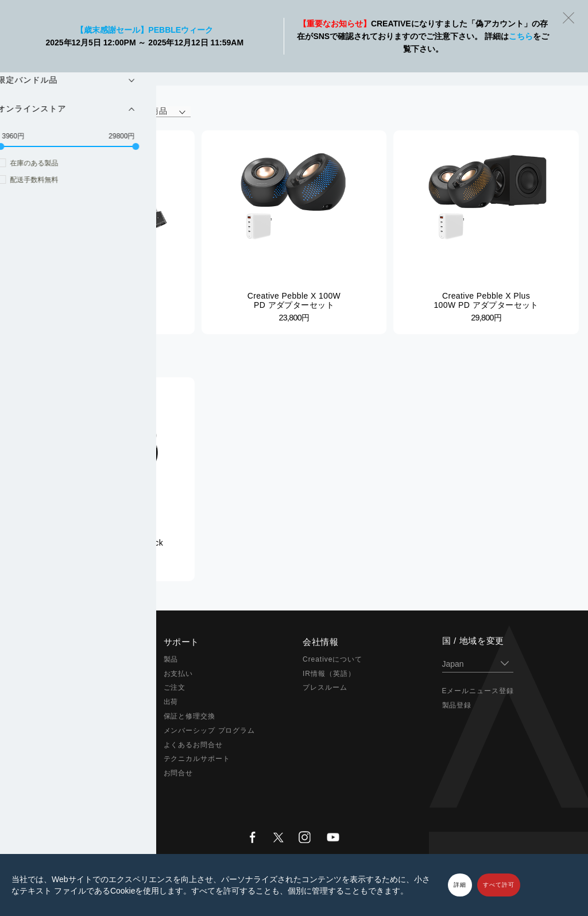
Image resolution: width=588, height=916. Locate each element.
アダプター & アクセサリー (70, 745)
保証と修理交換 (190, 716)
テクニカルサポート (197, 759)
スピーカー (43, 687)
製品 (171, 659)
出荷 (171, 702)
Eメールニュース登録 (478, 691)
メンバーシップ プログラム (210, 731)
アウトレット (47, 773)
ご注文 (175, 687)
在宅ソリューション (58, 716)
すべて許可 (499, 885)
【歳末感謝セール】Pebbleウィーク (144, 30)
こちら (521, 36)
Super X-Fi (43, 659)
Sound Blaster (49, 674)
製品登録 (457, 705)
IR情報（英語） (329, 674)
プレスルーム (325, 687)
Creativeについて (332, 659)
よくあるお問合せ (194, 745)
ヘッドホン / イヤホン (61, 702)
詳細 (460, 885)
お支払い (179, 674)
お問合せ (179, 773)
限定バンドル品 (50, 759)
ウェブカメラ (47, 731)
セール (35, 787)
